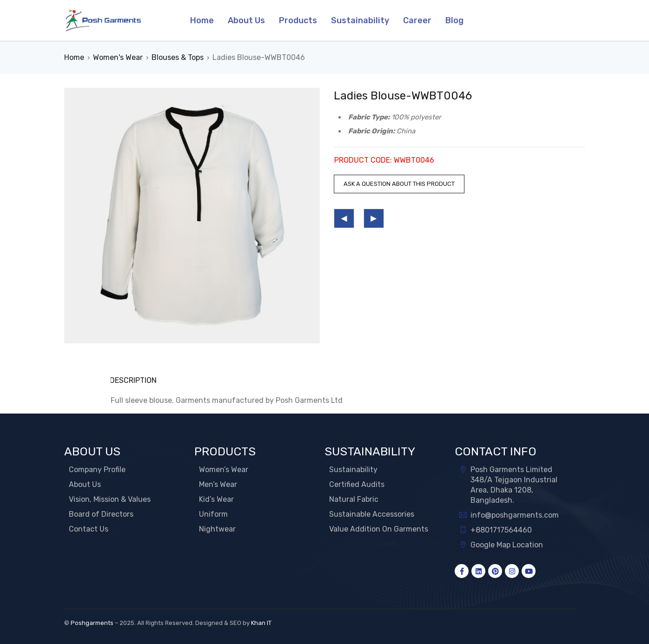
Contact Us (89, 529)
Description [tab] (134, 380)
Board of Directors (101, 514)
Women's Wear (118, 57)
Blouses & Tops (178, 57)
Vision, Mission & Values (110, 499)
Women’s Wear (224, 470)
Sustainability (353, 470)
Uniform (213, 514)
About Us (85, 484)
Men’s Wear (218, 484)
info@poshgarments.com (515, 515)
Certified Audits (357, 484)
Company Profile (97, 470)
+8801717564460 (501, 530)
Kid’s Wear (216, 499)
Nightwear (217, 529)
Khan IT (261, 623)
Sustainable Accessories (372, 514)
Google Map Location (507, 545)
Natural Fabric (354, 499)
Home (74, 57)
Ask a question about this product (399, 184)
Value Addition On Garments (379, 529)
